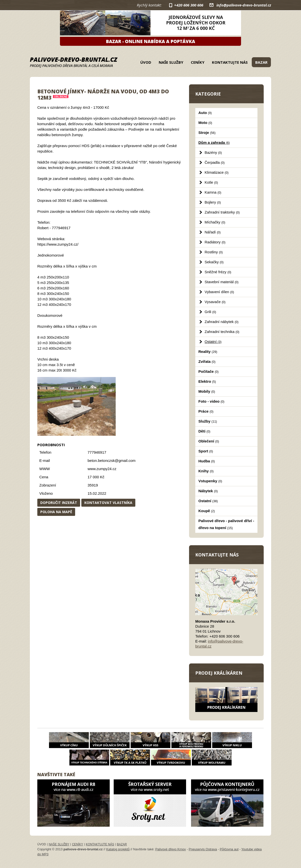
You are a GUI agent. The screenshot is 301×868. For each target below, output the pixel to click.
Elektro (207, 381)
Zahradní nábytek (222, 322)
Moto (205, 123)
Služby (208, 421)
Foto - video (211, 401)
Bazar (261, 62)
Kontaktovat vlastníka (108, 503)
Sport (206, 451)
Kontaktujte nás (230, 62)
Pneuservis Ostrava (203, 849)
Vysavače (215, 302)
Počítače (209, 371)
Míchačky (215, 222)
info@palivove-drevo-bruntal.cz (244, 5)
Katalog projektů (118, 849)
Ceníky (198, 62)
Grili (210, 312)
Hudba (207, 461)
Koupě (207, 511)
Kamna (213, 192)
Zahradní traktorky (222, 212)
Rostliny (214, 252)
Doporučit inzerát (59, 503)
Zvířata (207, 361)
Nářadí (213, 232)
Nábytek (208, 491)
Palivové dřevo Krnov (171, 849)
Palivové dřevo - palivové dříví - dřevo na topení (226, 524)
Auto (205, 113)
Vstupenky (210, 481)
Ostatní (213, 342)
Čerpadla (215, 162)
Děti (204, 431)
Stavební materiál (222, 282)
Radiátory (215, 242)
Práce (206, 411)
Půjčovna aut (229, 849)
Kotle (211, 182)
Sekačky (214, 262)
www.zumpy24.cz (102, 469)
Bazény (213, 152)
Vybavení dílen (219, 292)
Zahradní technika (222, 332)
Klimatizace (217, 172)
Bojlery (213, 202)
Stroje (207, 133)
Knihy (206, 471)
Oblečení (209, 441)
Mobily (207, 391)
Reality (208, 352)
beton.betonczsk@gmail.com (112, 461)
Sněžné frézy (218, 272)
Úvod (146, 62)
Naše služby (171, 62)
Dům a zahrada (214, 142)
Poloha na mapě (56, 512)
